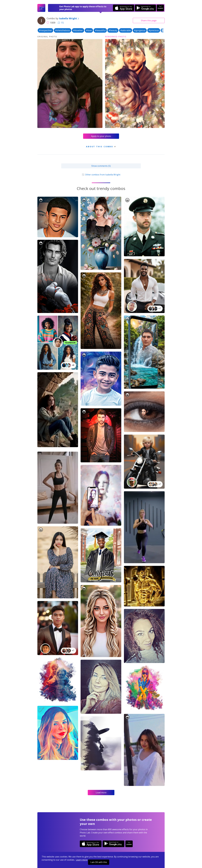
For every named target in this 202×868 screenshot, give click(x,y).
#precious (154, 30)
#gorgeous (140, 30)
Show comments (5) (101, 166)
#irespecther (45, 30)
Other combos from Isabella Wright (101, 175)
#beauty (113, 30)
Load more (101, 793)
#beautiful (100, 30)
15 (61, 23)
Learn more (82, 860)
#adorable (126, 30)
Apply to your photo (101, 136)
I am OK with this (99, 862)
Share (149, 20)
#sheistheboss (63, 30)
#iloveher (78, 30)
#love (89, 30)
